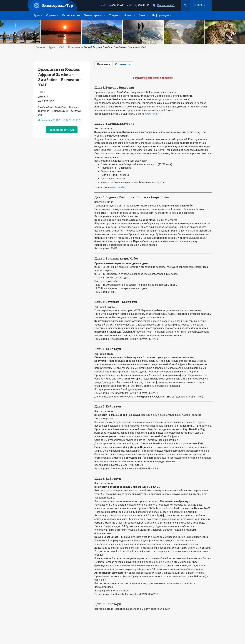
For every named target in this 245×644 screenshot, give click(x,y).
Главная (40, 47)
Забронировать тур (62, 130)
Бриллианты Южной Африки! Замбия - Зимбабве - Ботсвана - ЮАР (60, 77)
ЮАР (62, 47)
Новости (129, 15)
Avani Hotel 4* (153, 114)
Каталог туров (71, 15)
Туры (38, 15)
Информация (161, 15)
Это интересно (95, 15)
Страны (52, 15)
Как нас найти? (166, 5)
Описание (104, 64)
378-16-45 (138, 5)
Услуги (115, 15)
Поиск (185, 5)
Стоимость (123, 64)
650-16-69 (112, 5)
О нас (143, 15)
